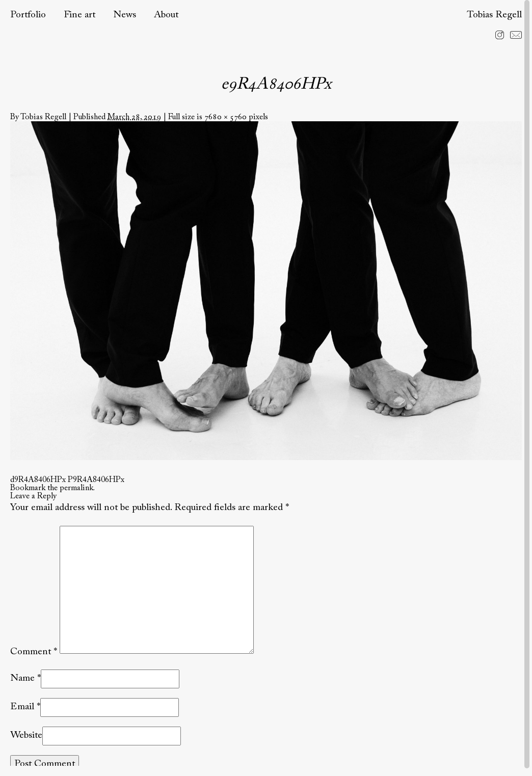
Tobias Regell (494, 15)
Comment (34, 651)
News (125, 15)
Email (22, 707)
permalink (76, 488)
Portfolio (28, 15)
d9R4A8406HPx (38, 480)
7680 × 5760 (225, 117)
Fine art (79, 15)
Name (22, 678)
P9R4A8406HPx (96, 480)
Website (26, 735)
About (166, 15)
